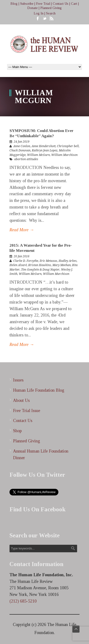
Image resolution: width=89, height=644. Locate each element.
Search (51, 13)
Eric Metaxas (48, 261)
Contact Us (61, 4)
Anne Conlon (22, 146)
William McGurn (38, 155)
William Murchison (64, 155)
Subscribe (27, 4)
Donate (33, 8)
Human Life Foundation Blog (39, 390)
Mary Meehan (62, 265)
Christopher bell (68, 146)
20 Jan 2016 (22, 256)
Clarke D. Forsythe (26, 261)
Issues (18, 380)
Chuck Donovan (20, 150)
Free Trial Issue (27, 411)
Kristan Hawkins (40, 265)
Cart (74, 4)
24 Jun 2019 (22, 142)
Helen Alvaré (18, 265)
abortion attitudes (26, 159)
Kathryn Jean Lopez (45, 150)
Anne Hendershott (44, 146)
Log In (39, 13)
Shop (17, 431)
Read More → (22, 230)
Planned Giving (51, 8)
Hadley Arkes (68, 261)
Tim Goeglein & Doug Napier (40, 270)
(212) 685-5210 (23, 601)
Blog (14, 4)
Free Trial (43, 4)
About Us (21, 400)
